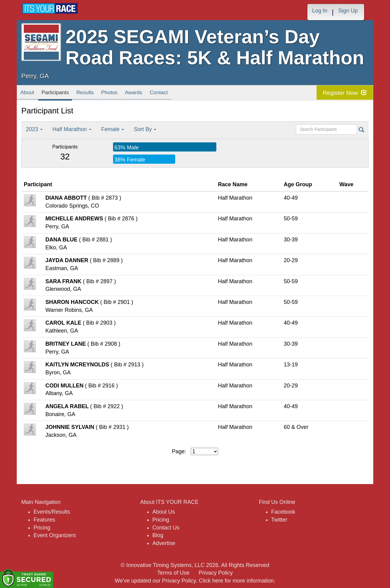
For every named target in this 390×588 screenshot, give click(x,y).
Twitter (279, 520)
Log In (320, 11)
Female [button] (113, 129)
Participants (66, 94)
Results (104, 94)
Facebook (283, 512)
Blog (158, 535)
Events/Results (52, 512)
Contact (197, 94)
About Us (164, 512)
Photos (135, 94)
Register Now (344, 93)
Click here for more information (236, 581)
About (30, 94)
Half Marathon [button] (72, 129)
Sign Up (348, 11)
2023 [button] (34, 129)
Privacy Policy (216, 573)
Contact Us (166, 528)
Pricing (42, 528)
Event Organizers (55, 535)
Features (44, 520)
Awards (166, 94)
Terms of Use (173, 573)
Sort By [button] (145, 129)
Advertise (164, 543)
